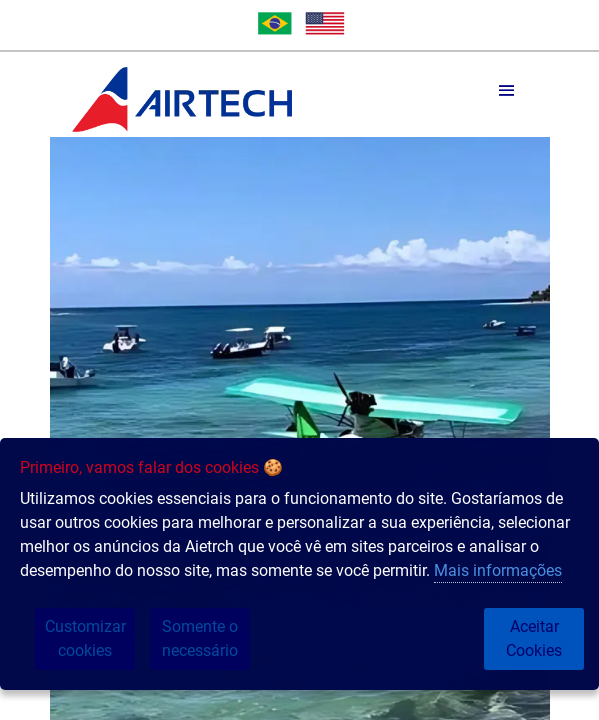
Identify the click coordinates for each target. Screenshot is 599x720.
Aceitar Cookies (534, 638)
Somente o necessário (200, 638)
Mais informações (498, 570)
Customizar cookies (85, 638)
